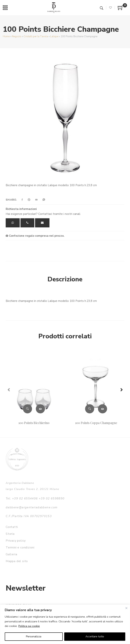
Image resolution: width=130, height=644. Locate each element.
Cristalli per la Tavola (36, 36)
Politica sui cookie (29, 626)
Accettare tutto (95, 636)
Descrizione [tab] (65, 279)
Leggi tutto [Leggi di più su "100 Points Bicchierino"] (40, 409)
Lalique (54, 36)
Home (6, 36)
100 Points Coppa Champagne (96, 423)
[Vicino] (126, 608)
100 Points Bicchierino (34, 423)
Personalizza (34, 636)
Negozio (17, 36)
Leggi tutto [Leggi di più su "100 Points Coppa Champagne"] (103, 409)
